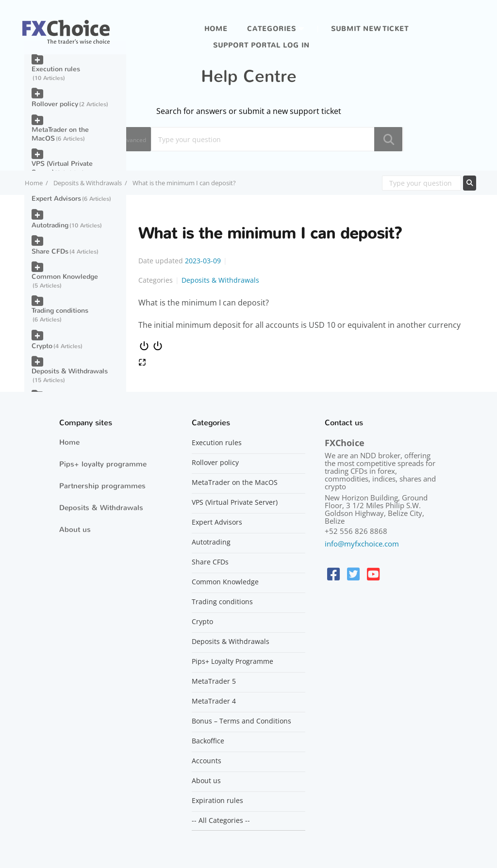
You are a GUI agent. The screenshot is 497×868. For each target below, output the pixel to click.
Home (216, 29)
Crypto (42, 346)
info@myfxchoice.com (362, 544)
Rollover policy (55, 104)
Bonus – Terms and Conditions (241, 721)
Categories (272, 29)
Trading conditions (60, 311)
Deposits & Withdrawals (88, 183)
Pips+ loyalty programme (103, 464)
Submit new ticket (370, 29)
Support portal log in (261, 45)
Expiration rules (217, 801)
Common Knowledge (65, 277)
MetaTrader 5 (214, 681)
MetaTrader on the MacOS (60, 134)
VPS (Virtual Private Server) (62, 168)
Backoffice (208, 741)
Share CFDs (50, 251)
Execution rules (56, 69)
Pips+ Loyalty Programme (232, 661)
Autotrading (50, 225)
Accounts (207, 761)
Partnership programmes (102, 486)
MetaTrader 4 (214, 701)
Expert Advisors (56, 199)
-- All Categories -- (221, 820)
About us (75, 530)
